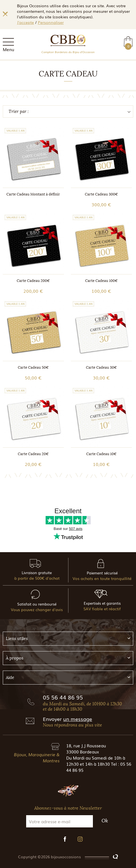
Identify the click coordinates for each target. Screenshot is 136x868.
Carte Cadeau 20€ (33, 454)
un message (78, 719)
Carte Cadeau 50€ (33, 367)
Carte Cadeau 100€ (101, 281)
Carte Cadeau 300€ (101, 194)
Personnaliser (51, 22)
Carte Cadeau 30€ (101, 367)
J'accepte (25, 22)
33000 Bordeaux (83, 752)
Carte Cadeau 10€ (101, 454)
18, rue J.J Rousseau (86, 745)
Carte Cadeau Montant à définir (33, 194)
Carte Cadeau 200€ (33, 281)
